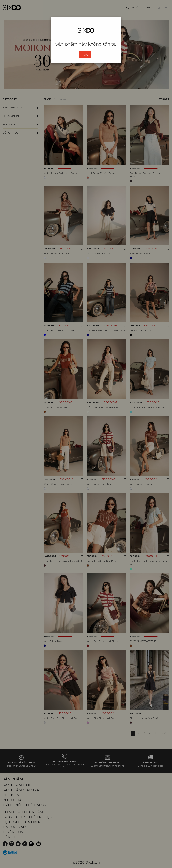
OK (85, 55)
